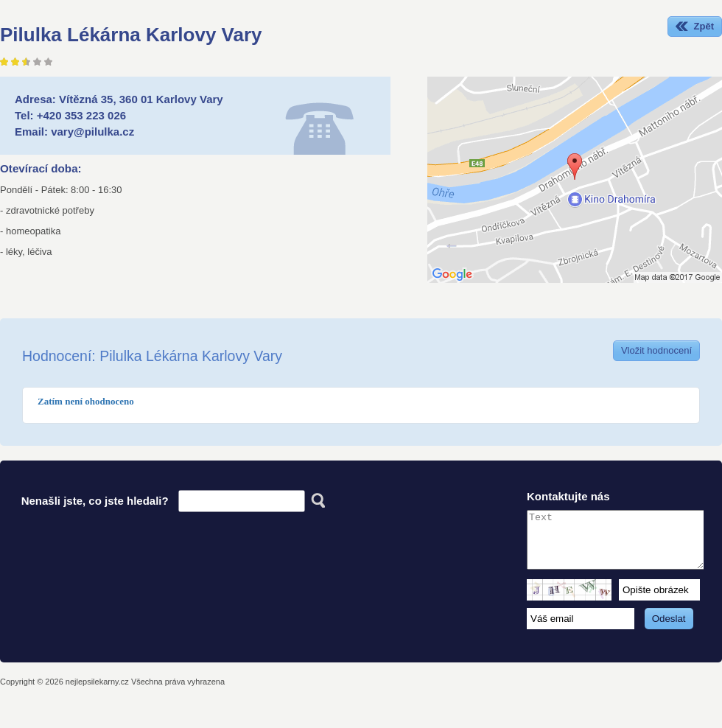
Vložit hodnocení (656, 350)
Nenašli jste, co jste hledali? (95, 501)
